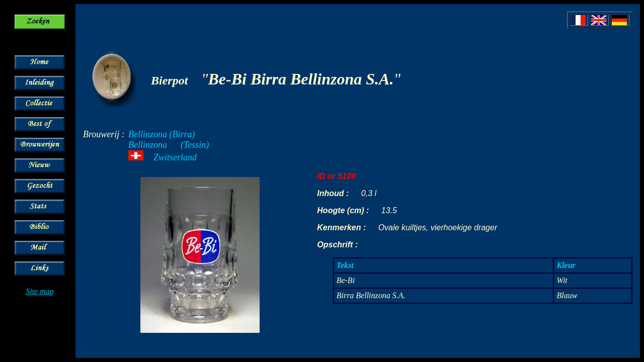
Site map (40, 291)
